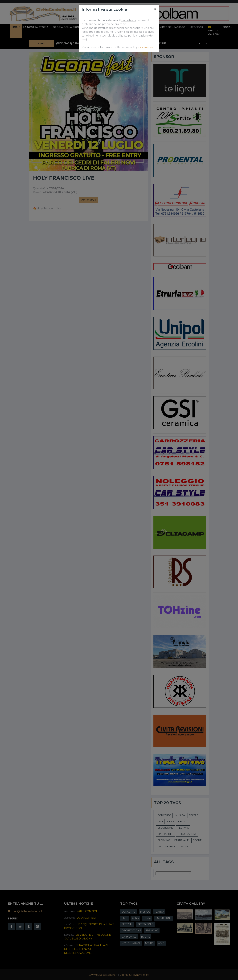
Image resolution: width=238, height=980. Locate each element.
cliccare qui (145, 47)
